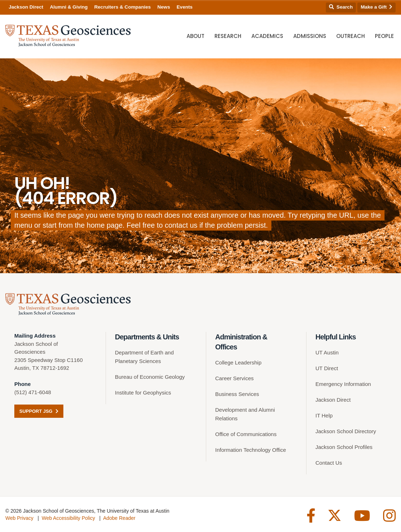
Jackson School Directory (346, 431)
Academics (267, 36)
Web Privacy (19, 518)
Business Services (237, 394)
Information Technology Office (251, 450)
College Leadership (238, 362)
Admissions (310, 36)
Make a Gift (377, 7)
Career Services (235, 378)
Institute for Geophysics (143, 393)
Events (185, 7)
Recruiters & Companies (122, 7)
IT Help (324, 415)
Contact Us (329, 463)
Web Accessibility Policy (68, 518)
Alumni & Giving (69, 7)
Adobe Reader (119, 518)
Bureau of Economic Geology (150, 377)
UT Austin (327, 352)
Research (228, 36)
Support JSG (39, 411)
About (195, 36)
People (384, 36)
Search (341, 7)
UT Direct (327, 368)
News (164, 7)
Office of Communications (246, 434)
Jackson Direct (26, 7)
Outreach (351, 36)
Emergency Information (343, 384)
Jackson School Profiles (344, 447)
